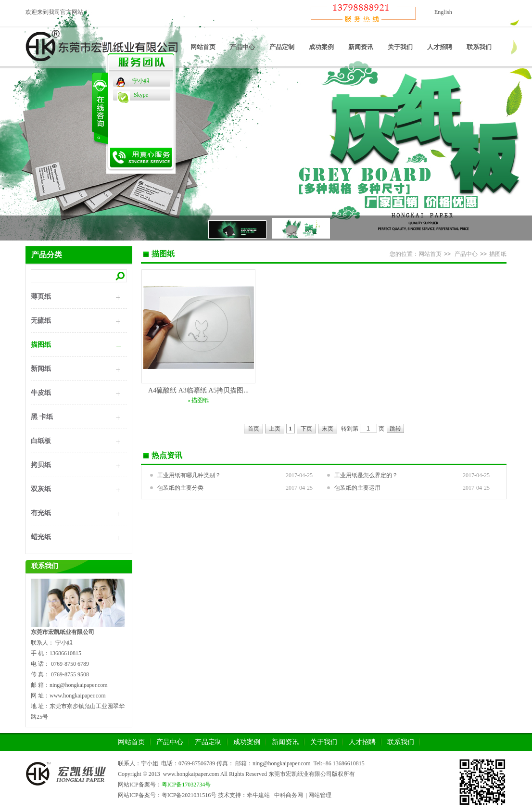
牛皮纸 (41, 393)
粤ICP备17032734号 (186, 785)
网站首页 (203, 47)
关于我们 (400, 47)
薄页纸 (41, 297)
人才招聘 (440, 47)
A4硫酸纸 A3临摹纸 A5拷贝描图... (198, 390)
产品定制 (282, 47)
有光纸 (41, 513)
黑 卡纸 (42, 417)
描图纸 (41, 345)
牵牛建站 (258, 795)
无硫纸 (41, 321)
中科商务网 (289, 795)
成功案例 (321, 47)
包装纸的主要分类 (180, 488)
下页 (306, 429)
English (443, 12)
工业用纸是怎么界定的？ (366, 475)
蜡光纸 (41, 537)
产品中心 (242, 47)
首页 (253, 429)
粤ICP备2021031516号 (189, 795)
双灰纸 (41, 489)
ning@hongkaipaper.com (282, 763)
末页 (328, 429)
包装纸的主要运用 (357, 488)
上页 (275, 429)
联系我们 (479, 47)
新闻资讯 (361, 47)
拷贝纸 (41, 465)
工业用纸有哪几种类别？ (189, 475)
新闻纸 (41, 369)
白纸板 (41, 441)
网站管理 (320, 795)
